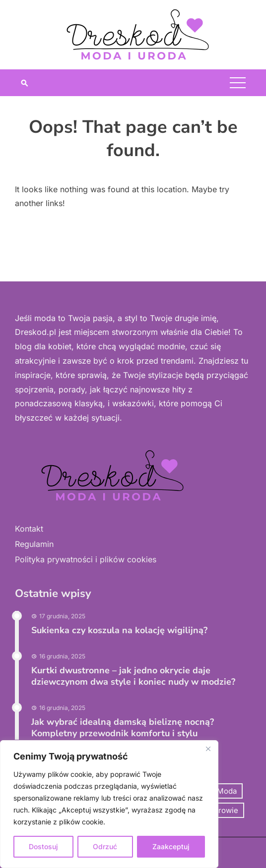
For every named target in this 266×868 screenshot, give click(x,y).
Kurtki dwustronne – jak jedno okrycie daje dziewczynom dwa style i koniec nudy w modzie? (133, 676)
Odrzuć (105, 846)
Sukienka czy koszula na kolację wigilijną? (119, 630)
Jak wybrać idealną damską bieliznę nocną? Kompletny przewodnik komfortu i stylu (123, 728)
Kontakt (29, 529)
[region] (109, 804)
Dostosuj (43, 846)
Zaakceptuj (171, 846)
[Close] (208, 749)
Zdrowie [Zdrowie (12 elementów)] (224, 810)
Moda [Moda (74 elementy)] (227, 791)
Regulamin (34, 544)
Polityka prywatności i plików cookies (86, 559)
